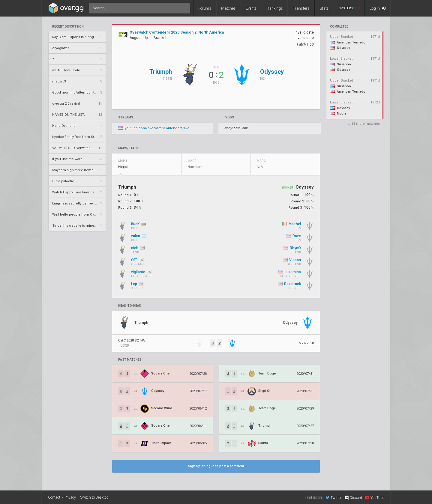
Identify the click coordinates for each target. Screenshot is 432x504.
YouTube (375, 497)
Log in (378, 8)
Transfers (301, 8)
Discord (353, 498)
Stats (324, 8)
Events (251, 8)
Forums (205, 8)
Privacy (70, 497)
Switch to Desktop (94, 497)
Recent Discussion (68, 27)
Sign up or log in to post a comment (216, 466)
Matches (228, 8)
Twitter (334, 497)
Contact (54, 497)
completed (339, 27)
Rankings (275, 8)
